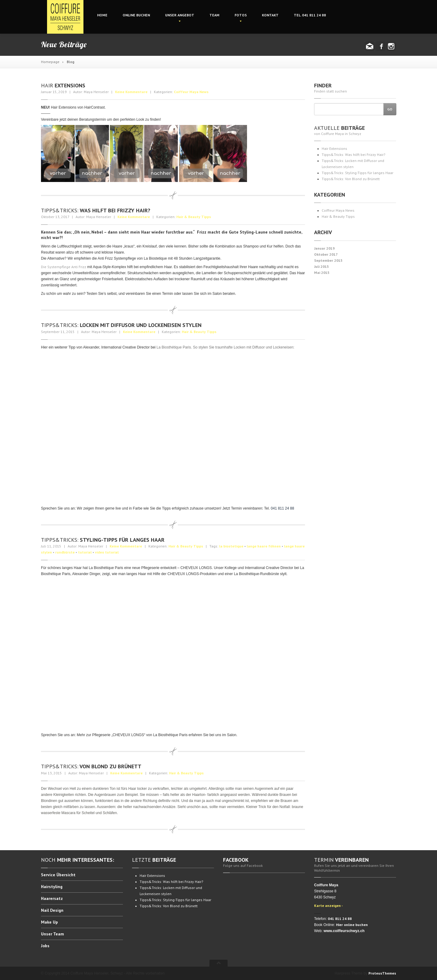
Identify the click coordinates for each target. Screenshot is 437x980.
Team (214, 15)
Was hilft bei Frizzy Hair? (96, 210)
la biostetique (231, 546)
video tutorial (107, 552)
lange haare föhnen (264, 546)
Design (52, 910)
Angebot (180, 15)
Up (49, 922)
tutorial (85, 552)
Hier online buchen (352, 925)
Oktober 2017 (326, 254)
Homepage (50, 62)
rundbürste (65, 552)
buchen (136, 15)
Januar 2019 (324, 248)
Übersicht (58, 875)
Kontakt (270, 15)
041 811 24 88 (310, 15)
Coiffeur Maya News (191, 92)
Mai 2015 (322, 273)
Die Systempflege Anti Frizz (64, 267)
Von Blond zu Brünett (91, 766)
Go (390, 109)
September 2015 (328, 260)
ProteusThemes (382, 973)
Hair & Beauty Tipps (194, 217)
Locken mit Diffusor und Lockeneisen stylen (121, 325)
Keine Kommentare (131, 92)
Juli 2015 (322, 266)
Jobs (45, 946)
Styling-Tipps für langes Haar (103, 540)
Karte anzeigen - (329, 906)
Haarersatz (52, 898)
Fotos (241, 15)
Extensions (63, 85)
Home (102, 15)
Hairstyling (52, 887)
